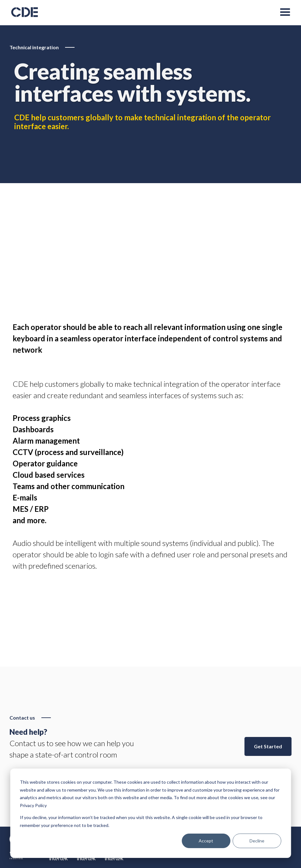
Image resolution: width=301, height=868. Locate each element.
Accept (206, 841)
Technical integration (34, 47)
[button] (285, 13)
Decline (257, 841)
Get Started (268, 746)
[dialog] (150, 813)
